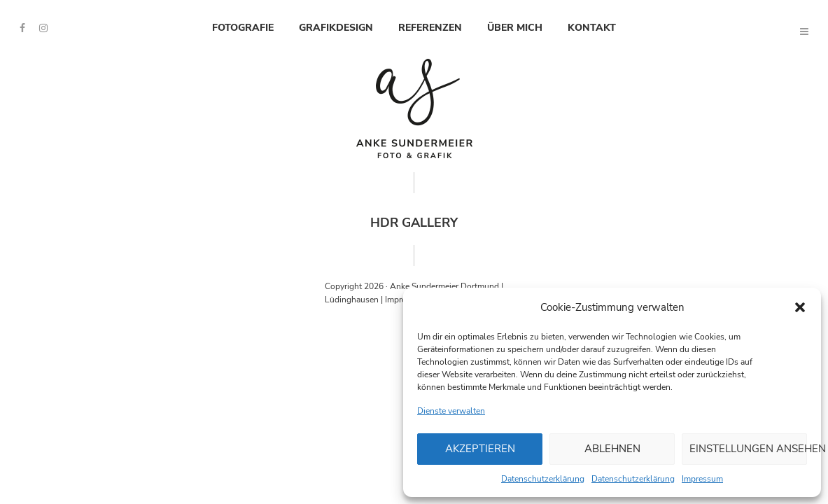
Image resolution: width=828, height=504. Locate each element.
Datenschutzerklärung (543, 479)
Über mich (515, 28)
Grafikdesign (336, 28)
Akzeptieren (480, 449)
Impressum (702, 479)
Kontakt (592, 28)
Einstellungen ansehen (748, 449)
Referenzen (430, 28)
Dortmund (480, 286)
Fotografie (243, 28)
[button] (800, 307)
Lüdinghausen (352, 300)
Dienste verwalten (451, 411)
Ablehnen (612, 449)
